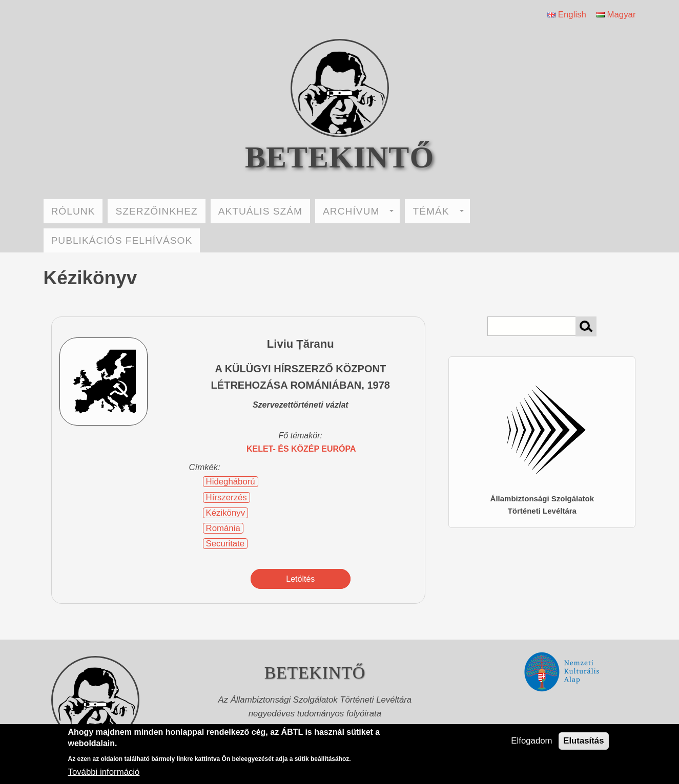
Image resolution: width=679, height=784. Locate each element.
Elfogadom (531, 741)
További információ (104, 772)
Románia (223, 528)
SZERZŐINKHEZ (156, 211)
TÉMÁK (438, 211)
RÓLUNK (73, 211)
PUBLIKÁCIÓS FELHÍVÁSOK (122, 240)
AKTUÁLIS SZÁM (260, 211)
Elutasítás (583, 741)
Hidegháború (231, 482)
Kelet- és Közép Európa (301, 449)
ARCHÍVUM (358, 211)
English (567, 15)
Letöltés (300, 579)
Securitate (225, 544)
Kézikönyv (225, 513)
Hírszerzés (227, 497)
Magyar (616, 15)
